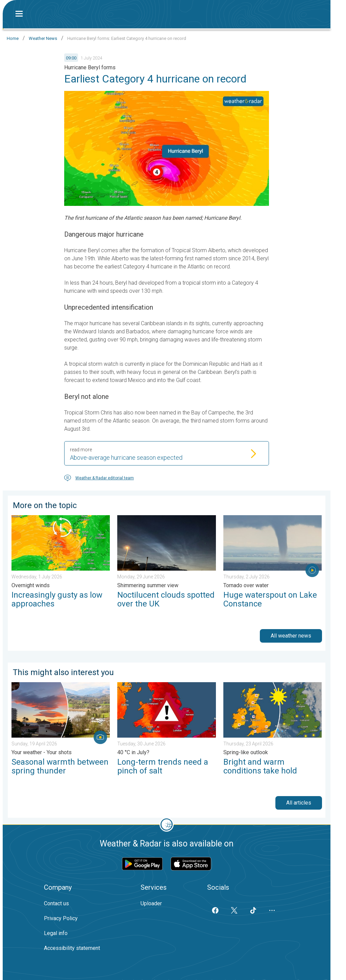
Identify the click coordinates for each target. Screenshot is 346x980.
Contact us (56, 903)
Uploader (151, 903)
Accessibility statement (72, 948)
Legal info (56, 933)
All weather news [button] (291, 636)
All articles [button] (299, 803)
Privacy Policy (61, 918)
